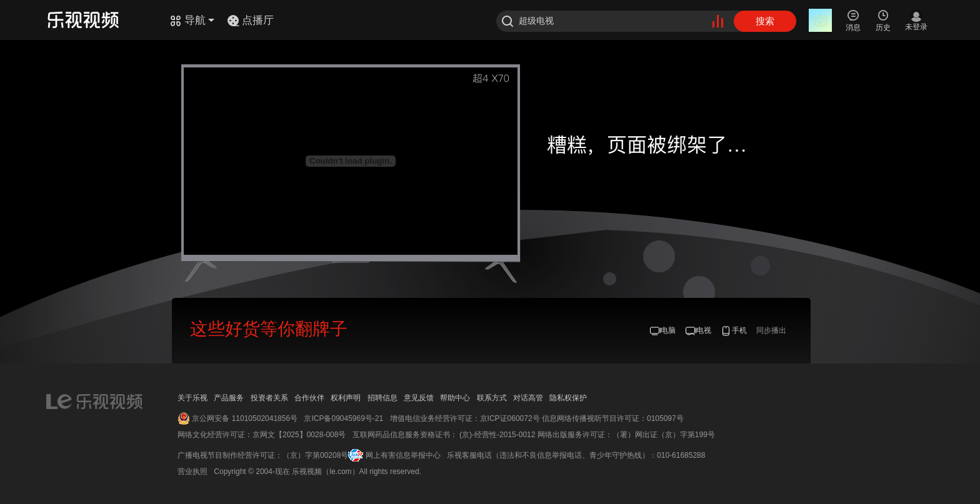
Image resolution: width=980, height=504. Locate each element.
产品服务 (229, 398)
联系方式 (492, 398)
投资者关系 (269, 398)
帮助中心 (455, 398)
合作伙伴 (309, 398)
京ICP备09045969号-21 (343, 418)
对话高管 (528, 398)
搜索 (765, 21)
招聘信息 (382, 398)
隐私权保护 (568, 398)
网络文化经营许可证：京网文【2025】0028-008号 (262, 435)
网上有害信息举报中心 (403, 455)
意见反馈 (419, 398)
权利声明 (346, 398)
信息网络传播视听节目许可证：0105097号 (613, 418)
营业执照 (192, 472)
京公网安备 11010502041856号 (245, 418)
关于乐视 (192, 398)
